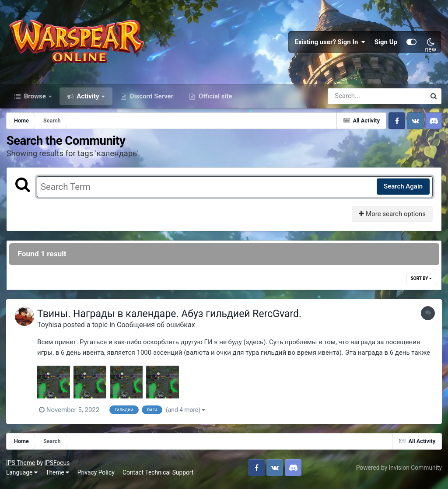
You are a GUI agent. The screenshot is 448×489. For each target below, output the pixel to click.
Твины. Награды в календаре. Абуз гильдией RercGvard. (171, 318)
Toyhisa (51, 329)
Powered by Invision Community (399, 471)
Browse (35, 100)
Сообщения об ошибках (158, 329)
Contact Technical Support (158, 476)
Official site (214, 100)
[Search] (352, 100)
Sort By (421, 282)
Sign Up (386, 44)
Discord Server (151, 100)
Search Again (403, 190)
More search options (392, 218)
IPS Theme (21, 466)
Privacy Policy (96, 476)
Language (22, 476)
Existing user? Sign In (330, 44)
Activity (88, 100)
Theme (58, 476)
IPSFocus (57, 466)
